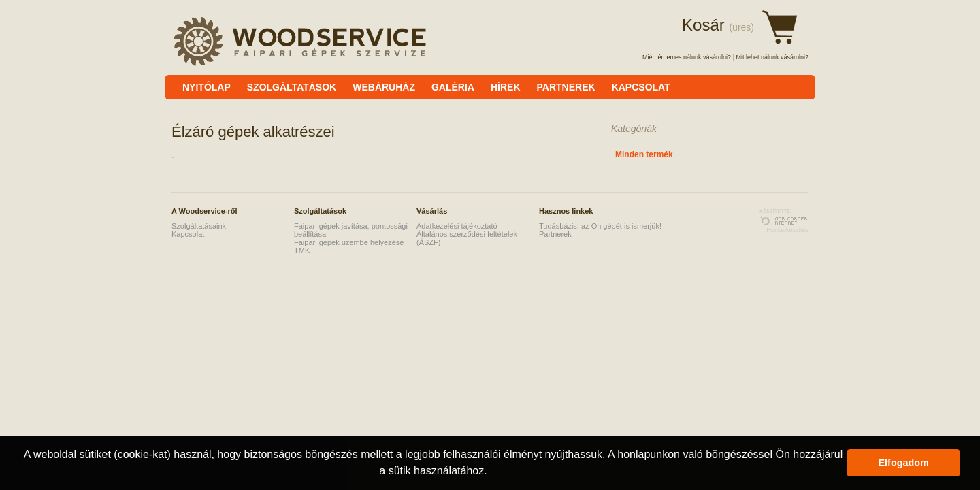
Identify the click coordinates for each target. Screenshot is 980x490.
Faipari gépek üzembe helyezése (349, 242)
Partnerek (555, 234)
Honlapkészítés (787, 230)
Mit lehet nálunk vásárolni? (772, 57)
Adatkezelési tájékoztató (457, 226)
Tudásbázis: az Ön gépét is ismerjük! (600, 226)
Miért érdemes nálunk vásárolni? (687, 57)
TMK (302, 250)
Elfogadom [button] (904, 463)
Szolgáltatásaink (199, 226)
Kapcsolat (188, 234)
